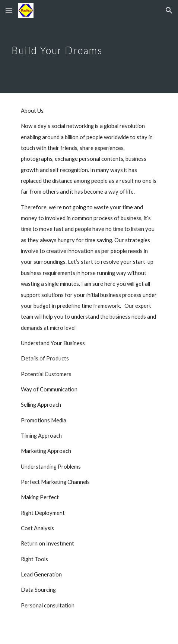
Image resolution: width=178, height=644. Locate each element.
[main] (89, 46)
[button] (9, 10)
